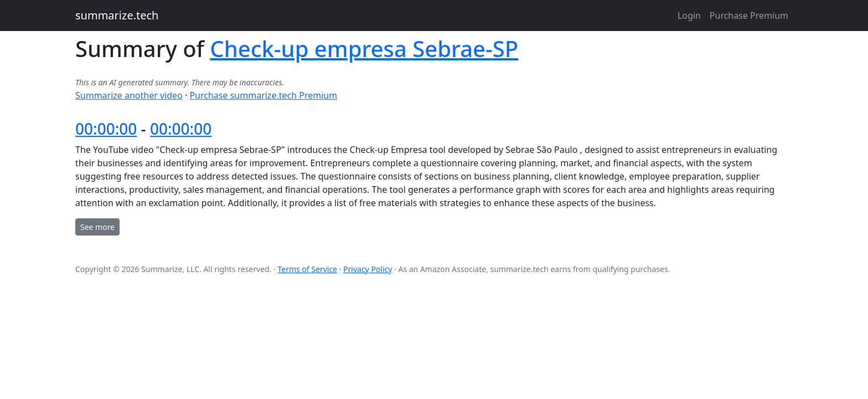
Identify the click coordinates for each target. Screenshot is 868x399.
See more (97, 227)
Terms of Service (307, 269)
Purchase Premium (749, 16)
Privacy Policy (368, 269)
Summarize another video (129, 95)
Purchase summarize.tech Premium (263, 95)
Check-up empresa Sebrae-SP (364, 48)
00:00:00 (106, 129)
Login (689, 16)
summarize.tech (117, 15)
